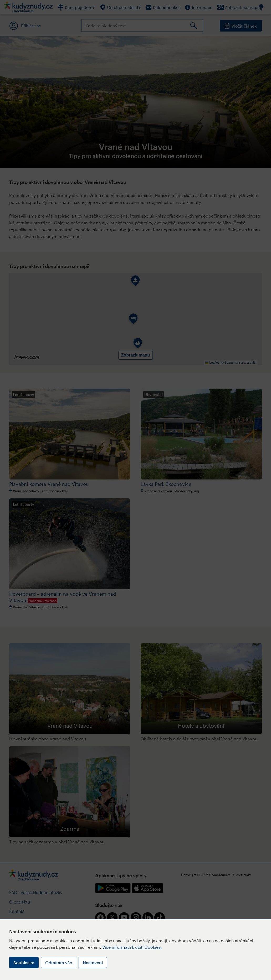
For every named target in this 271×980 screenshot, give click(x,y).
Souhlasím (24, 963)
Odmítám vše (59, 963)
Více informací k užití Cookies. (132, 947)
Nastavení (93, 963)
